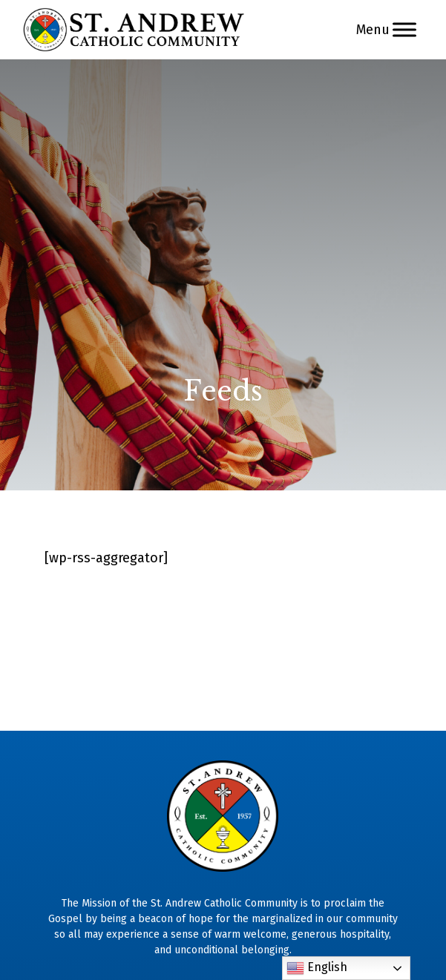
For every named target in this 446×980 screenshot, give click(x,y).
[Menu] (404, 29)
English (317, 968)
